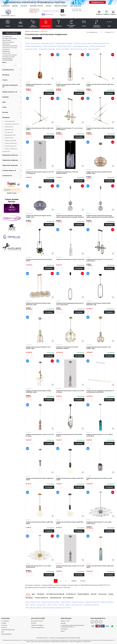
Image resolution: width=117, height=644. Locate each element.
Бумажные (9, 130)
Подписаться (97, 2)
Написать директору (38, 627)
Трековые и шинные (9, 57)
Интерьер (29, 598)
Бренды (15, 6)
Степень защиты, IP (41, 598)
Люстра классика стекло (33, 43)
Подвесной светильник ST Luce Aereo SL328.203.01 (39, 85)
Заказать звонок (34, 12)
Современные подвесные (91, 605)
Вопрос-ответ (65, 621)
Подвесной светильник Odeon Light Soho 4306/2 (100, 85)
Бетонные (9, 127)
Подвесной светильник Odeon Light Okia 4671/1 (70, 523)
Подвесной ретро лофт (92, 602)
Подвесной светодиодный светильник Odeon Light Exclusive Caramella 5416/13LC (100, 216)
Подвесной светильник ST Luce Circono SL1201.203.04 (69, 129)
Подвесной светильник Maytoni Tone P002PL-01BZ (38, 348)
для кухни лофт (41, 605)
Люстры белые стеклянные (47, 49)
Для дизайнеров (76, 6)
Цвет (34, 594)
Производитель (56, 598)
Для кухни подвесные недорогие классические (57, 608)
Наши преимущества (8, 630)
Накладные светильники (10, 46)
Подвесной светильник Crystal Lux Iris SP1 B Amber (40, 435)
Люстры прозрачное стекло (79, 49)
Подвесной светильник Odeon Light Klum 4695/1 (40, 479)
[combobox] (94, 32)
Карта (63, 631)
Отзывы (4, 623)
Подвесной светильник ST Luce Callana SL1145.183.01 (99, 435)
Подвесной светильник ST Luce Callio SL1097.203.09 (38, 567)
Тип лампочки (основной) (55, 594)
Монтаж (49, 6)
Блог (3, 632)
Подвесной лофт (66, 602)
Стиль (28, 594)
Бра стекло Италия (94, 49)
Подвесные (6, 51)
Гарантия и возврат (61, 6)
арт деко (33, 605)
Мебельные (6, 44)
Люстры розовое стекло (64, 46)
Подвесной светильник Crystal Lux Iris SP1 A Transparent (40, 173)
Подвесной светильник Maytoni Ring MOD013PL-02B (98, 304)
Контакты (24, 6)
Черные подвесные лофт (33, 602)
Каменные (9, 138)
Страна (111, 594)
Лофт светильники (8, 42)
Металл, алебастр (11, 149)
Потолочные (6, 53)
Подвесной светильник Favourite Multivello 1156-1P (67, 173)
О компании (5, 6)
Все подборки (68, 598)
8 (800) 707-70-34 (35, 11)
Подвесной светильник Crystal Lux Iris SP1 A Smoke (70, 391)
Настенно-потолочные (10, 48)
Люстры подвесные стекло (81, 46)
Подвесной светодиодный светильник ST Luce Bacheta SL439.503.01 (100, 391)
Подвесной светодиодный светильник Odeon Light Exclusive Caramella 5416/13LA (70, 216)
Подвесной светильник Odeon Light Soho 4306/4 (40, 129)
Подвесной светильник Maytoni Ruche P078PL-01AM (99, 173)
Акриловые (10, 121)
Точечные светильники (10, 55)
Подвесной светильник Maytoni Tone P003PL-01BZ (99, 348)
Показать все (6, 151)
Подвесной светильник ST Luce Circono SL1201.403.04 (99, 260)
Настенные (6, 49)
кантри (49, 605)
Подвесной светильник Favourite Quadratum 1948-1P (67, 348)
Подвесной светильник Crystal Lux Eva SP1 (70, 259)
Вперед (74, 581)
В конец (83, 581)
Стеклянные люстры (31, 49)
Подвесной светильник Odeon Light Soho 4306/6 (100, 129)
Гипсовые (9, 132)
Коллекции (64, 629)
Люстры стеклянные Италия (34, 46)
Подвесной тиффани (107, 602)
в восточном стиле (77, 605)
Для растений (7, 40)
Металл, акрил (11, 146)
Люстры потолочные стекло (101, 43)
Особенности (71, 594)
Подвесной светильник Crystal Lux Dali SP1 (99, 479)
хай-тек (55, 605)
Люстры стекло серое (63, 49)
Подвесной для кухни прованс (50, 602)
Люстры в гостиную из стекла (83, 43)
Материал (41, 594)
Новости (4, 627)
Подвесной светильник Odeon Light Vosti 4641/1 (100, 567)
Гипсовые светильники (9, 38)
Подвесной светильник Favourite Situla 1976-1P (69, 435)
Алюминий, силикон (12, 124)
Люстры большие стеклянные (64, 43)
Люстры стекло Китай (49, 46)
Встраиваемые (7, 37)
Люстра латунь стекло (47, 43)
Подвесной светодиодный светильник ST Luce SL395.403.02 (70, 304)
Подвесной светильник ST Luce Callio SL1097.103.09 (99, 523)
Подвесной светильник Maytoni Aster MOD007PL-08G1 (38, 304)
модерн (68, 605)
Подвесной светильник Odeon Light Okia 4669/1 (39, 523)
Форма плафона (83, 594)
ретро (27, 605)
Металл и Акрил (11, 143)
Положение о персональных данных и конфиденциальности (73, 626)
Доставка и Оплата (36, 6)
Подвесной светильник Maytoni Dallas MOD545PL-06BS (39, 391)
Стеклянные (37, 38)
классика (61, 605)
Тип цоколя (102, 594)
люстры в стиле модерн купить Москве (61, 638)
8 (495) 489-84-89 (34, 9)
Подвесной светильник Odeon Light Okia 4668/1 (70, 479)
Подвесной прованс (78, 602)
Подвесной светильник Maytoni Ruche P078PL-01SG (39, 216)
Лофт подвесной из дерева (33, 608)
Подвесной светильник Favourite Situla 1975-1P (39, 260)
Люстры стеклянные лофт (97, 46)
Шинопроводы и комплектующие (7, 59)
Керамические (10, 140)
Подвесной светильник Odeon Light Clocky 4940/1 (68, 85)
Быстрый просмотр (53, 78)
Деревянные (10, 135)
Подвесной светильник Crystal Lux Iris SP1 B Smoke (70, 567)
